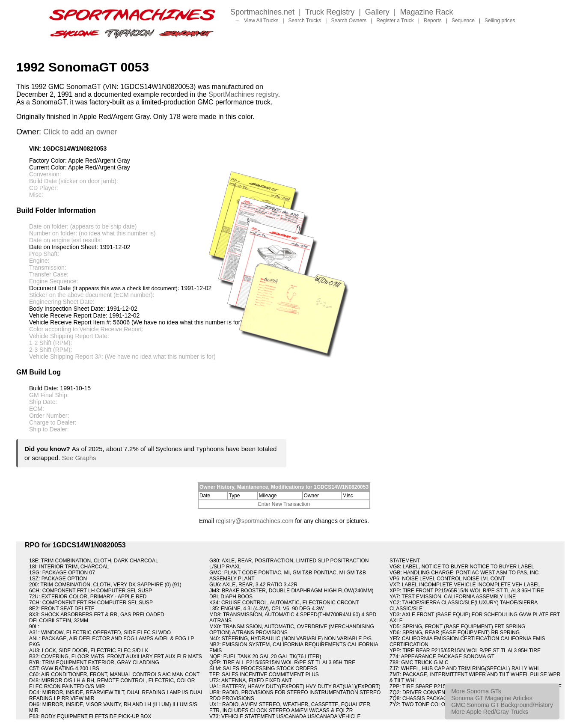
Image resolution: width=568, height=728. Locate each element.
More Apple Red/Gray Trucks (490, 712)
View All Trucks (261, 21)
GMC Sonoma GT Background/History (502, 705)
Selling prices (500, 21)
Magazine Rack (427, 12)
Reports (433, 21)
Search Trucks (305, 21)
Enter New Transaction (284, 504)
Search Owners (349, 21)
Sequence (463, 21)
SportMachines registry (243, 94)
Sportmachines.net (262, 12)
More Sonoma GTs (476, 691)
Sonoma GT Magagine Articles (492, 698)
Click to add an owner (80, 132)
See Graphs (79, 458)
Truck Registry (330, 12)
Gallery (377, 12)
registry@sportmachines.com (255, 521)
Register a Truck (395, 21)
